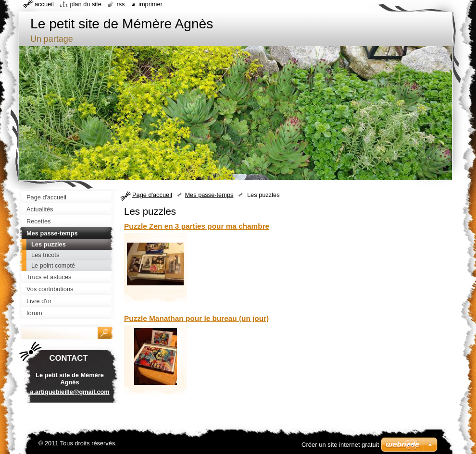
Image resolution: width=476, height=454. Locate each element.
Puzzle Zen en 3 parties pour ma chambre (197, 226)
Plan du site (85, 4)
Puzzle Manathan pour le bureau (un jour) (196, 318)
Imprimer (150, 4)
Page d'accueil (152, 195)
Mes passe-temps (209, 195)
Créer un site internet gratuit (340, 445)
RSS (120, 4)
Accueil (44, 4)
